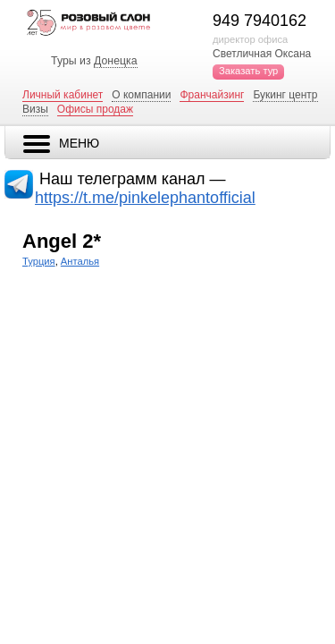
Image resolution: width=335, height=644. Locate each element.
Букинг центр (285, 95)
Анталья (80, 261)
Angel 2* (62, 241)
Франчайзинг (212, 95)
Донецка (116, 61)
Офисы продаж (95, 109)
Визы (35, 109)
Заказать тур (248, 71)
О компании (141, 95)
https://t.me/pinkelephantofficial (145, 198)
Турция (39, 261)
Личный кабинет (63, 95)
